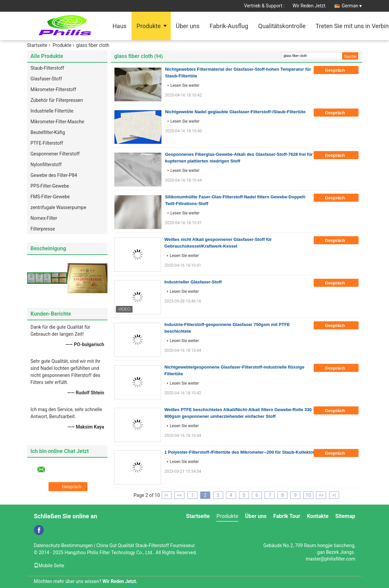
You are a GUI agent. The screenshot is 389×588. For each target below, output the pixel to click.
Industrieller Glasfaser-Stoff (193, 282)
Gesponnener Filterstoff (55, 154)
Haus (120, 26)
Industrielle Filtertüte (52, 111)
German (352, 6)
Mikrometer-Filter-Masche (57, 122)
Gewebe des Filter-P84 (54, 175)
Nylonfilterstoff (46, 165)
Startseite (37, 45)
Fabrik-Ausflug (229, 26)
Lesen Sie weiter (185, 85)
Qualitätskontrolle (282, 26)
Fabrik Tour (287, 516)
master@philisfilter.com (330, 559)
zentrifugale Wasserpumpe (58, 207)
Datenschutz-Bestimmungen (63, 545)
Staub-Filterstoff (47, 68)
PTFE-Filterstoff (47, 143)
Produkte (149, 26)
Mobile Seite (49, 566)
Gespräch (339, 70)
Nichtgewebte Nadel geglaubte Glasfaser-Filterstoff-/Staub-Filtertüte (235, 112)
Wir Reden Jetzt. (310, 6)
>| (334, 495)
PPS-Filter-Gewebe (50, 186)
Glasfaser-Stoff (46, 79)
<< (179, 495)
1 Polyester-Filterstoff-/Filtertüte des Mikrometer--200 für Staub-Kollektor (240, 452)
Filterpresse (43, 229)
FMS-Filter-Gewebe (50, 197)
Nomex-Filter (44, 218)
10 (308, 495)
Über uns (188, 26)
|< (167, 495)
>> (321, 495)
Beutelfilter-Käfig (48, 132)
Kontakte (318, 516)
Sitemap (345, 516)
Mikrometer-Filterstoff (53, 89)
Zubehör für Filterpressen (57, 100)
